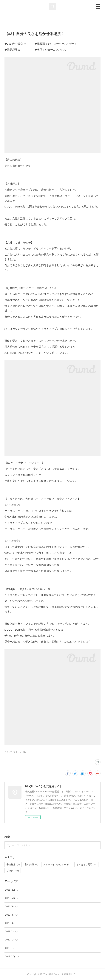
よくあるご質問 (86, 865)
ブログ (13, 871)
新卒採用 (31, 865)
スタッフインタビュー (57, 865)
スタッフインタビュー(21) (16, 752)
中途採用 (13, 865)
